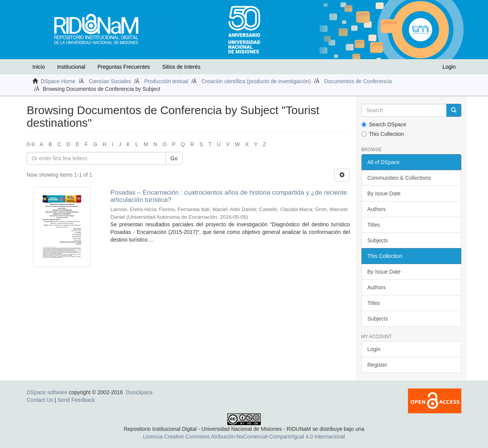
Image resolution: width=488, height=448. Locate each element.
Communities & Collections (399, 178)
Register (377, 365)
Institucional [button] (71, 67)
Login (374, 349)
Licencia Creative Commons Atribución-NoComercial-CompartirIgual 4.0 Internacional (244, 437)
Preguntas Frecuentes (124, 67)
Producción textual (166, 81)
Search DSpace (384, 124)
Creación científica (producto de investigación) (256, 81)
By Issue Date (384, 193)
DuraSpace (139, 392)
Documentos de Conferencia (358, 81)
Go (174, 158)
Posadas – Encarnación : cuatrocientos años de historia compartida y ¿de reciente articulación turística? (229, 196)
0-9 (30, 144)
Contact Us (40, 400)
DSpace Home (58, 81)
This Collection (383, 134)
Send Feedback (76, 400)
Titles (374, 225)
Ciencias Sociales (110, 81)
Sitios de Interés (181, 67)
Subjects (378, 240)
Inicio (39, 67)
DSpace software (47, 392)
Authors (377, 209)
